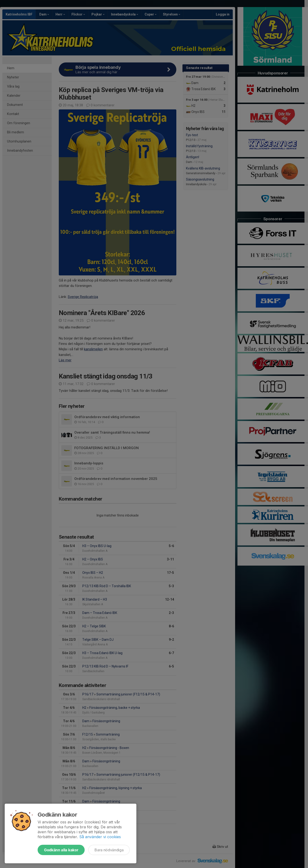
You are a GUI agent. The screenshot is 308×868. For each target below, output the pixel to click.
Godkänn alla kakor (61, 850)
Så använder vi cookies (100, 837)
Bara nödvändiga (109, 850)
